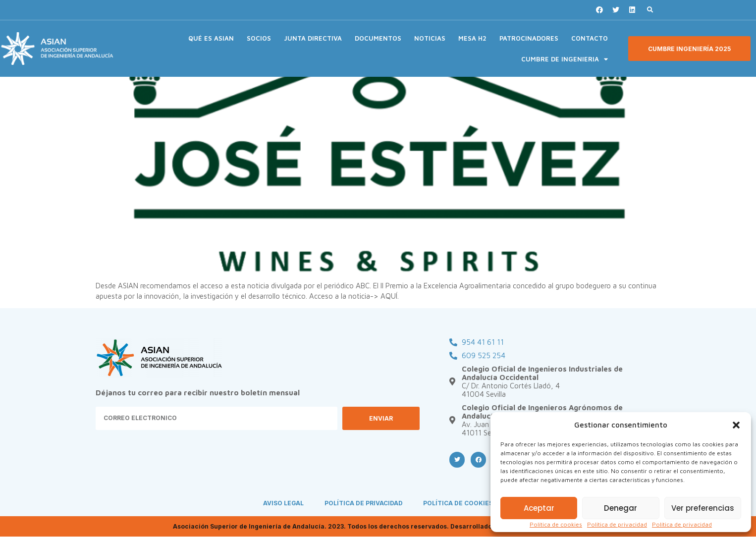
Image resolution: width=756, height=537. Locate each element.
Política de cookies (556, 524)
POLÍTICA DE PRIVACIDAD (364, 504)
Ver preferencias (703, 508)
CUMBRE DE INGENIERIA (565, 59)
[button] (736, 425)
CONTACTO (590, 38)
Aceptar (539, 508)
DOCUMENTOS (378, 38)
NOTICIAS (430, 38)
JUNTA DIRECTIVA (313, 38)
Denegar (621, 508)
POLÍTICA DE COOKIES (459, 504)
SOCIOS (259, 38)
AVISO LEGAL (283, 504)
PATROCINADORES (529, 38)
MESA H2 (472, 38)
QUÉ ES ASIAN (211, 38)
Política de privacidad (617, 524)
